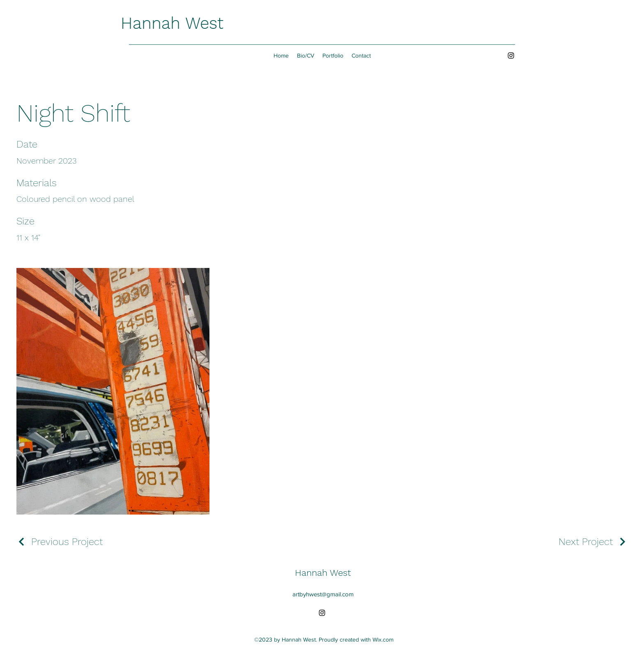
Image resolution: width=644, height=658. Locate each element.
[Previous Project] (60, 542)
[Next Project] (593, 542)
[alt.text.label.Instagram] (511, 55)
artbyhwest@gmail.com (323, 594)
